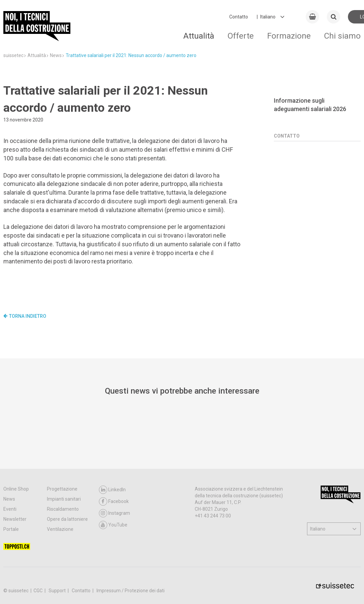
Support (58, 591)
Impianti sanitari (64, 499)
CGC (39, 591)
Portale (11, 529)
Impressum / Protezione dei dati (131, 591)
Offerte (241, 36)
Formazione (289, 36)
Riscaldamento (63, 509)
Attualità (199, 36)
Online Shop (16, 489)
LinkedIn (112, 490)
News (9, 499)
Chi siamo (342, 36)
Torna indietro (25, 316)
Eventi (10, 509)
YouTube (113, 525)
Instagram (114, 513)
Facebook (114, 501)
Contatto (239, 17)
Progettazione (62, 489)
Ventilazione (60, 529)
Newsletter (15, 519)
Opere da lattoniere (67, 519)
